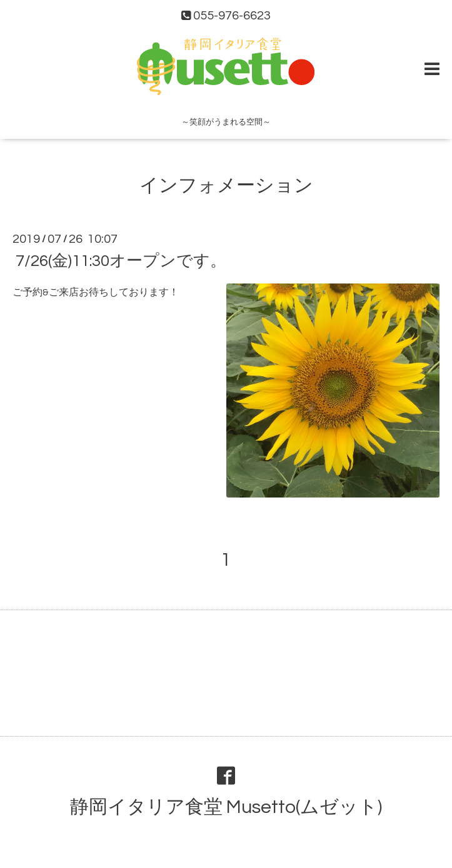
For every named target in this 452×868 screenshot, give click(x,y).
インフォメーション (226, 186)
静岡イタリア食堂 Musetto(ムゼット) (226, 807)
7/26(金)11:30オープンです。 (121, 261)
